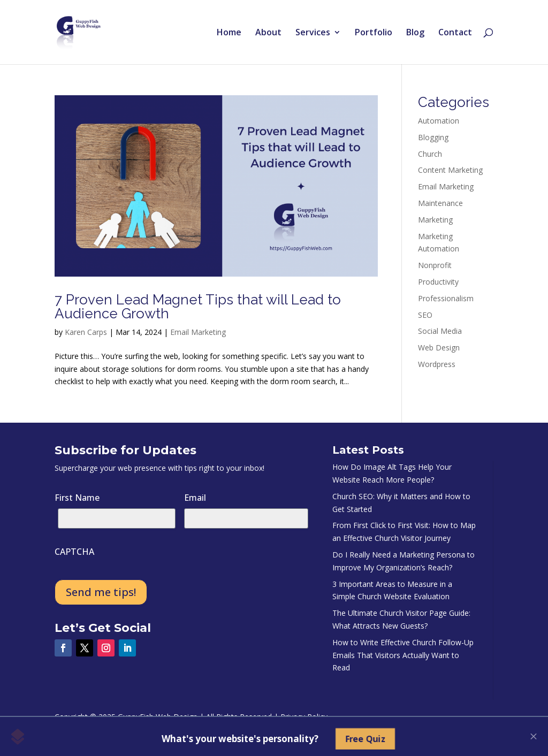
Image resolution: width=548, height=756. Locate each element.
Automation (439, 121)
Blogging (433, 137)
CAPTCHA (74, 552)
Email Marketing (198, 332)
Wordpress (437, 364)
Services (313, 33)
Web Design (439, 348)
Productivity (438, 282)
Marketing (435, 220)
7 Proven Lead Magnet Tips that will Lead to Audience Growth (198, 307)
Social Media (440, 331)
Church (430, 154)
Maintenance (440, 203)
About (268, 33)
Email (195, 498)
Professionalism (446, 298)
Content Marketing (450, 170)
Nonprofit (435, 265)
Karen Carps (86, 332)
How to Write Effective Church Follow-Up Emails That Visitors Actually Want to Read (403, 655)
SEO (425, 315)
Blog (415, 33)
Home (229, 33)
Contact (455, 33)
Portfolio (374, 33)
